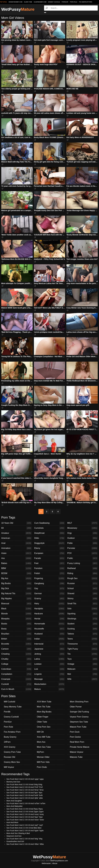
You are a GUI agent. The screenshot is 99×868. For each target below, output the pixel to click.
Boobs (16, 624)
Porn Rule (74, 2)
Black (16, 609)
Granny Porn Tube (12, 752)
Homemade (49, 624)
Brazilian (16, 634)
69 (16, 528)
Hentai (49, 619)
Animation (16, 548)
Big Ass (16, 578)
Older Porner (76, 707)
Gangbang (49, 583)
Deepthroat (49, 533)
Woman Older (43, 757)
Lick (49, 669)
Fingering (49, 578)
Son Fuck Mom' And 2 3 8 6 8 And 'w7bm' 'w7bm (26, 803)
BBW (16, 568)
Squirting (82, 614)
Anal (16, 543)
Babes (16, 563)
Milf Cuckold (9, 702)
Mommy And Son (13, 782)
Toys (82, 659)
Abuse (55, 863)
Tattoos (82, 634)
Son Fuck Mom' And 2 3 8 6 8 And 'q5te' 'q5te (25, 798)
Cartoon (16, 649)
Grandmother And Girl (15, 841)
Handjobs (49, 609)
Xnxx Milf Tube (44, 737)
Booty (16, 629)
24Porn (7, 742)
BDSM (16, 573)
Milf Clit (40, 732)
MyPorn (40, 752)
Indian (49, 639)
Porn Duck (75, 732)
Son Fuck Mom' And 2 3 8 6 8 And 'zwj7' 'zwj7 (25, 825)
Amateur (16, 533)
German (49, 594)
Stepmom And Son (14, 836)
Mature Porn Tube (78, 727)
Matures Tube (76, 757)
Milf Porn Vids (43, 762)
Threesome (82, 644)
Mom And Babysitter (15, 806)
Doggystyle (49, 543)
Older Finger (43, 717)
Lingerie (49, 674)
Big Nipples (16, 599)
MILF (82, 523)
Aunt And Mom (12, 822)
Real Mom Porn (77, 742)
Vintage (82, 664)
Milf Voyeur (9, 767)
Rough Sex (82, 578)
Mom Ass (41, 742)
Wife (82, 679)
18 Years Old (16, 523)
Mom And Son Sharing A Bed (18, 833)
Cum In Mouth (16, 689)
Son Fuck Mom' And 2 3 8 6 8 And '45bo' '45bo (25, 844)
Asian (16, 553)
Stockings (82, 619)
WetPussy (18, 9)
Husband (49, 634)
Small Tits (82, 604)
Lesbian (49, 664)
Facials (49, 558)
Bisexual (16, 604)
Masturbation (49, 684)
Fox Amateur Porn (86, 2)
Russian (82, 583)
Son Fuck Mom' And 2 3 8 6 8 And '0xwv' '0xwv (25, 820)
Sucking (82, 629)
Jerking (49, 654)
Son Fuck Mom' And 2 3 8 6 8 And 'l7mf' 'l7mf (24, 787)
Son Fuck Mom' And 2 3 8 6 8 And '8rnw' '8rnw (25, 790)
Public (82, 558)
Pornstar (82, 548)
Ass (16, 558)
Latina (49, 659)
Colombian (16, 669)
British (16, 639)
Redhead (82, 568)
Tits (82, 654)
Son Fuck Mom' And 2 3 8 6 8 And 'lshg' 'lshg (24, 839)
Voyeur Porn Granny (79, 717)
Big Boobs (16, 583)
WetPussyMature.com (59, 861)
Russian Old (9, 757)
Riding (82, 573)
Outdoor (82, 538)
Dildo (49, 538)
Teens (82, 639)
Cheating (16, 654)
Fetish (49, 573)
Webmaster (46, 863)
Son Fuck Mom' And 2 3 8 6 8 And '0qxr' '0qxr (25, 817)
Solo (82, 609)
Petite (82, 543)
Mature (49, 689)
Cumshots (49, 528)
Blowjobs (16, 619)
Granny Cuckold (54, 2)
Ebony (49, 548)
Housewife (49, 629)
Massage (49, 679)
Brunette (16, 644)
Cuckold (16, 684)
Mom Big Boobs (44, 712)
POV (82, 553)
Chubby (16, 659)
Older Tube (42, 722)
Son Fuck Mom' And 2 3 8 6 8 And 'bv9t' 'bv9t (24, 795)
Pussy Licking (82, 563)
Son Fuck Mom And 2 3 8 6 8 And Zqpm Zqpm (25, 812)
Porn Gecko (75, 737)
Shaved (82, 594)
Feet (49, 563)
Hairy (49, 604)
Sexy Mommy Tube (13, 707)
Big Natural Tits (16, 594)
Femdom (49, 568)
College (16, 664)
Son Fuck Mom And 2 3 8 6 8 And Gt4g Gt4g (24, 784)
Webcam (82, 669)
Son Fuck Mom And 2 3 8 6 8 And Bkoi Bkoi (24, 828)
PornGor (65, 2)
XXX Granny (10, 747)
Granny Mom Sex (12, 762)
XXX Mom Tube (44, 702)
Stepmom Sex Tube (79, 722)
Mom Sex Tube (44, 747)
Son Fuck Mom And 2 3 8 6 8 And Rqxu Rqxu (25, 809)
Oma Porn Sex (44, 727)
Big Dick (16, 588)
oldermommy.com (40, 2)
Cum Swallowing (49, 523)
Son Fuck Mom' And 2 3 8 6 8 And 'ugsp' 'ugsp (25, 779)
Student (82, 624)
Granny (49, 599)
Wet (82, 674)
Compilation (16, 674)
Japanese (49, 649)
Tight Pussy (82, 649)
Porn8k (7, 712)
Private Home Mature (80, 747)
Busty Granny (10, 737)
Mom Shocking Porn (79, 702)
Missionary (82, 528)
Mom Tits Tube (44, 707)
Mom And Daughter (14, 801)
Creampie (16, 679)
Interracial (49, 644)
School (82, 588)
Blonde (16, 614)
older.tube (28, 2)
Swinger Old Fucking (79, 712)
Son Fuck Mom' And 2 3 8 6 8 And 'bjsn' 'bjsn (24, 793)
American (16, 538)
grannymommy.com (16, 2)
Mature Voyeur (77, 752)
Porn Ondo (42, 767)
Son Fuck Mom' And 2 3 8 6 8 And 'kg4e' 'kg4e (25, 831)
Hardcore (49, 614)
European (49, 553)
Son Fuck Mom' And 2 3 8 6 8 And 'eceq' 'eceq (25, 814)
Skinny (82, 599)
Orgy (82, 533)
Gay (49, 588)
